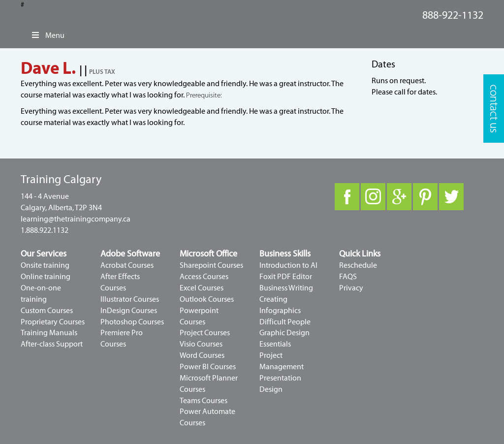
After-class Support (52, 344)
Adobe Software (130, 254)
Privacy (351, 288)
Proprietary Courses (53, 322)
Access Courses (204, 277)
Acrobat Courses (127, 265)
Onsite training (45, 265)
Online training (46, 277)
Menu (47, 35)
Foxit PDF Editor (286, 277)
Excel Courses (202, 288)
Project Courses (205, 333)
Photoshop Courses (132, 322)
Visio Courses (201, 344)
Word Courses (202, 355)
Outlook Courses (207, 299)
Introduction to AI (288, 265)
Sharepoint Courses (211, 265)
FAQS (348, 277)
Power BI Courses (208, 367)
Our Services (44, 254)
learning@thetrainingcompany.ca (76, 219)
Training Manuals (49, 333)
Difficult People (285, 322)
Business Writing (286, 288)
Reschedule (358, 265)
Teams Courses (204, 401)
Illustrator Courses (130, 299)
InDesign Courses (129, 311)
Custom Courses (47, 311)
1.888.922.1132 (45, 230)
